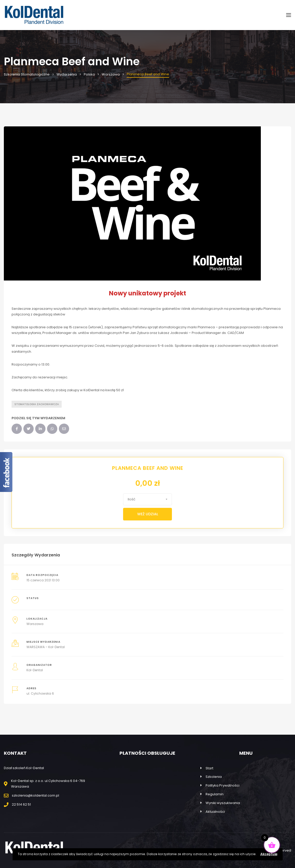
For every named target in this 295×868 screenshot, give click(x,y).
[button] (147, 499)
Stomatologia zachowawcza (37, 404)
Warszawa (35, 624)
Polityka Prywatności (223, 785)
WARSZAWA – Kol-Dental (46, 647)
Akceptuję (269, 854)
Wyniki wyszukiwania (223, 803)
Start (209, 768)
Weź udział (148, 514)
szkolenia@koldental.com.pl (35, 795)
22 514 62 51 (21, 804)
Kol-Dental (35, 670)
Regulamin (215, 794)
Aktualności (215, 812)
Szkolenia (214, 777)
